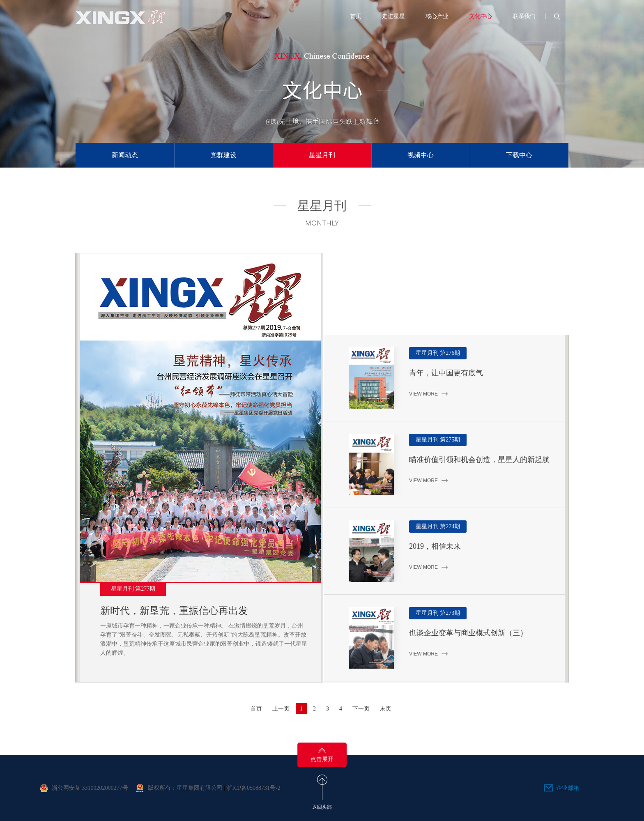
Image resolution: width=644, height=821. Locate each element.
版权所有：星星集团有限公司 (185, 788)
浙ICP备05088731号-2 (253, 788)
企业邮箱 (568, 788)
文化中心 (481, 16)
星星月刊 (322, 155)
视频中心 (421, 155)
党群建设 (223, 155)
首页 (356, 16)
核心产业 (437, 16)
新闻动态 (125, 155)
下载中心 (519, 155)
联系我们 (524, 16)
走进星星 (393, 16)
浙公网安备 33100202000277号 (90, 788)
